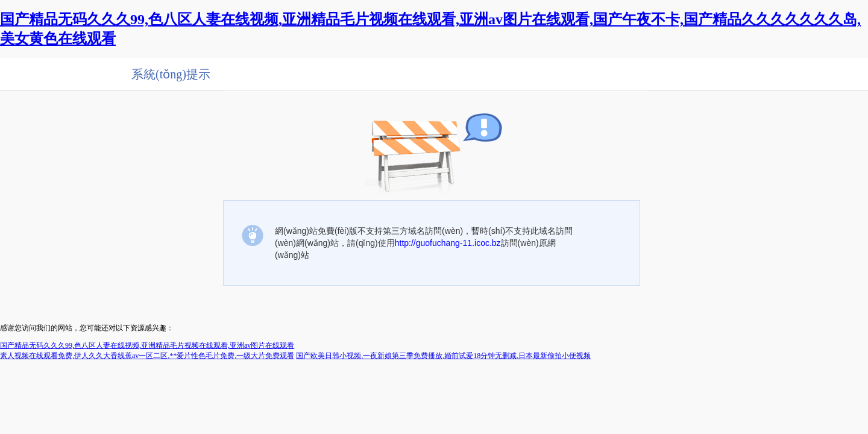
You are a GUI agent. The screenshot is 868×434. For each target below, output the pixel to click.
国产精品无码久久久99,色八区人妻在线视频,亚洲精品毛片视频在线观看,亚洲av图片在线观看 (147, 345)
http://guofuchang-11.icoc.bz (448, 243)
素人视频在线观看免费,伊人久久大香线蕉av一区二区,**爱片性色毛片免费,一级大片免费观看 (147, 356)
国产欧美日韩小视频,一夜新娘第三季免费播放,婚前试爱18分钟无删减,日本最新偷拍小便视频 (443, 356)
